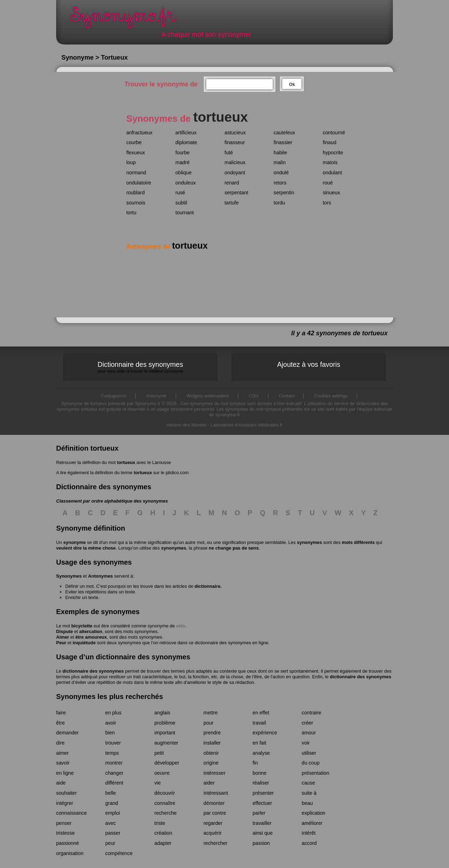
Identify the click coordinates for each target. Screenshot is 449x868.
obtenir (211, 753)
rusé (180, 193)
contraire (311, 713)
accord (309, 843)
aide (61, 783)
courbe (134, 142)
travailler (262, 823)
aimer (62, 753)
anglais (162, 713)
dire (60, 743)
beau (307, 803)
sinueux (331, 193)
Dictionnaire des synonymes (140, 367)
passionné (68, 843)
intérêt (309, 833)
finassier (283, 142)
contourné (334, 133)
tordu (279, 203)
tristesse (65, 833)
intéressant (216, 793)
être (61, 723)
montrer (114, 763)
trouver (113, 743)
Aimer (63, 637)
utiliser (309, 753)
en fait (259, 743)
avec (110, 823)
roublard (135, 193)
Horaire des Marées (186, 425)
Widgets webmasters (208, 396)
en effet (261, 713)
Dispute (65, 631)
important (165, 733)
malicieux (235, 162)
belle (110, 793)
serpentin (284, 193)
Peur (61, 643)
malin (280, 162)
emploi (113, 813)
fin (255, 763)
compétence (119, 853)
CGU (254, 396)
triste (160, 823)
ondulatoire (139, 183)
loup (131, 162)
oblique (183, 173)
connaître (165, 803)
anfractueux (139, 133)
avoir (111, 723)
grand (112, 803)
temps (112, 753)
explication (314, 813)
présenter (263, 793)
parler (259, 813)
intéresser (215, 773)
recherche (166, 813)
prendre (212, 733)
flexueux (136, 153)
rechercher (215, 843)
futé (229, 153)
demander (67, 733)
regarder (213, 823)
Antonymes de (167, 247)
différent (114, 783)
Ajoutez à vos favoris (309, 364)
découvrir (165, 793)
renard (232, 183)
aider (209, 783)
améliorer (312, 823)
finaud (330, 142)
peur (110, 843)
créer (307, 723)
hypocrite (333, 153)
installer (212, 743)
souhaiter (66, 793)
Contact (287, 396)
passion (261, 843)
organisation (70, 853)
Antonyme (157, 396)
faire (61, 713)
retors (280, 183)
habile (280, 153)
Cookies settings (331, 396)
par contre (215, 813)
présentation (316, 773)
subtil (181, 203)
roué (328, 183)
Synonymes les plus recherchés (110, 697)
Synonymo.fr (128, 19)
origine (211, 763)
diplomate (186, 142)
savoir (63, 763)
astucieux (235, 133)
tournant (185, 213)
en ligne (65, 773)
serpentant (236, 193)
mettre (211, 713)
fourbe (183, 153)
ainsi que (263, 833)
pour (209, 723)
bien (110, 733)
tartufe (232, 203)
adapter (163, 843)
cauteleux (284, 133)
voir (306, 743)
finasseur (235, 142)
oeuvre (162, 773)
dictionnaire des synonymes (93, 671)
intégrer (65, 803)
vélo (181, 626)
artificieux (186, 133)
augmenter (166, 743)
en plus (113, 713)
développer (167, 763)
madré (183, 162)
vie (158, 783)
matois (330, 162)
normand (136, 173)
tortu (131, 213)
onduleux (186, 183)
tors (327, 203)
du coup (311, 763)
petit (159, 753)
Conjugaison (114, 396)
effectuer (262, 803)
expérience (265, 733)
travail (259, 723)
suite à (309, 793)
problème (165, 723)
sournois (136, 203)
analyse (261, 753)
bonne (260, 773)
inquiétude (84, 643)
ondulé (281, 173)
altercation (91, 631)
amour (309, 733)
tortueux (126, 462)
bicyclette (82, 626)
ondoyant (235, 173)
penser (64, 823)
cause (308, 783)
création (163, 833)
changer (114, 773)
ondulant (332, 173)
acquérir (213, 833)
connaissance (71, 813)
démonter (214, 803)
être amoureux (91, 637)
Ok (292, 84)
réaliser (261, 783)
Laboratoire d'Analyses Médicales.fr (247, 425)
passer (113, 833)
